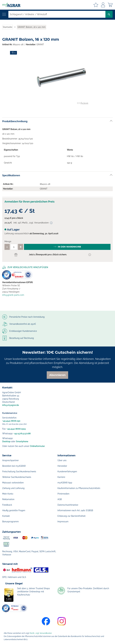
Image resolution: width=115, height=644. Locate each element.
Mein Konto (8, 494)
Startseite (8, 27)
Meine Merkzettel (96, 5)
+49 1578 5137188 (22, 433)
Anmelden (103, 5)
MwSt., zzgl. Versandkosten (41, 633)
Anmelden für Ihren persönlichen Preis (29, 202)
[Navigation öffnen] (4, 14)
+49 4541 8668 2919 (16, 429)
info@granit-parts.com (13, 295)
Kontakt (6, 516)
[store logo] (10, 5)
